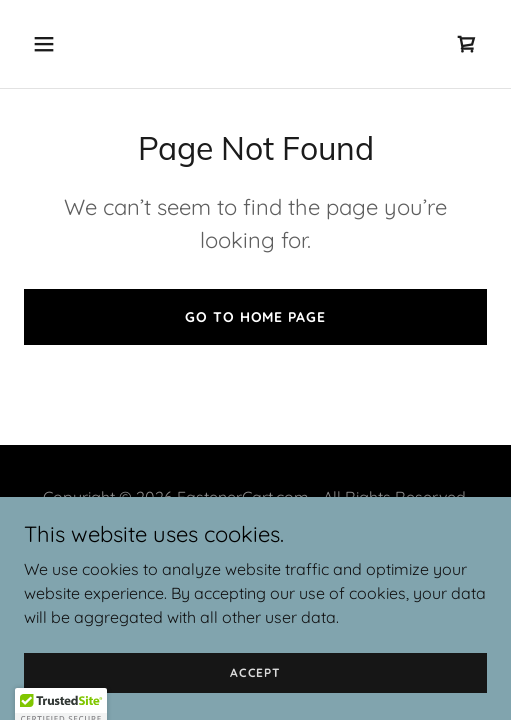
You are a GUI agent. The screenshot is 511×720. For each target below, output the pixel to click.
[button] (77, 44)
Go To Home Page (255, 317)
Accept (255, 672)
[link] (467, 44)
